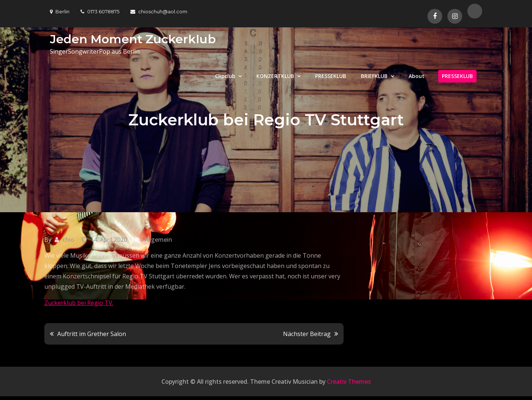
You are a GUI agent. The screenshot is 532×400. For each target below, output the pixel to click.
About (417, 76)
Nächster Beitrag (307, 334)
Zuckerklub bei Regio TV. (79, 303)
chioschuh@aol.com (159, 11)
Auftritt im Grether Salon (92, 334)
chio (68, 240)
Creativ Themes (349, 382)
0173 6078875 (100, 11)
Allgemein (158, 240)
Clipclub (225, 76)
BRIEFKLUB (374, 76)
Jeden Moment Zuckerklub (133, 39)
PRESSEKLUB (331, 76)
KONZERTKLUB (275, 76)
